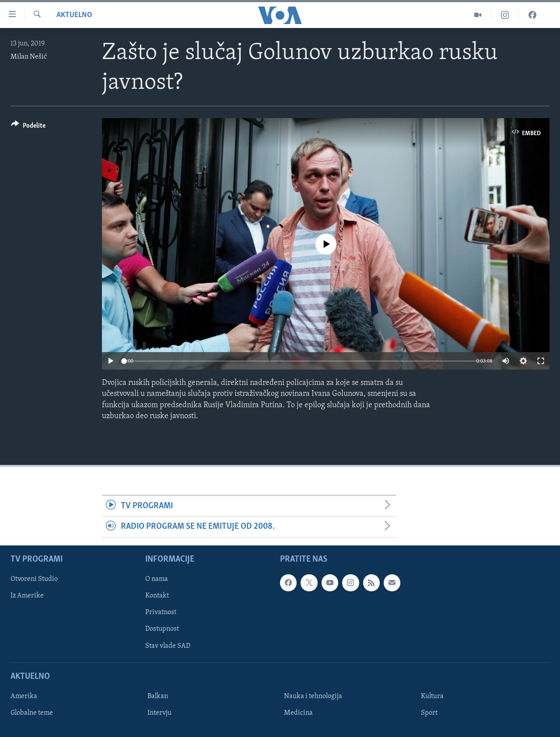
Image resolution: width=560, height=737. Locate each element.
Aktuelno (74, 15)
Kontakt (157, 596)
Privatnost (161, 612)
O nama (157, 579)
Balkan (158, 696)
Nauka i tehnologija (313, 696)
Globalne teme (32, 713)
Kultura (432, 696)
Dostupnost (162, 629)
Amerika (24, 696)
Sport (429, 713)
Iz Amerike (27, 596)
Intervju (159, 713)
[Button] (28, 127)
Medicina (298, 713)
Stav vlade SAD (168, 646)
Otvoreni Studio (34, 579)
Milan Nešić (29, 57)
